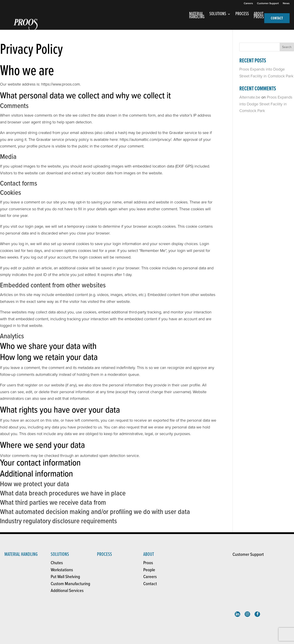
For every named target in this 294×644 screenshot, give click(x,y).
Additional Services (67, 591)
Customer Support (268, 3)
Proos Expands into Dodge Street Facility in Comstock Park (266, 104)
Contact (150, 584)
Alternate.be (250, 97)
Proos (148, 563)
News (286, 3)
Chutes (57, 563)
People (149, 570)
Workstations (62, 570)
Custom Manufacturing (70, 584)
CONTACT (277, 18)
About (149, 554)
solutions (60, 554)
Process (104, 554)
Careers (248, 3)
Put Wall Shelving (65, 577)
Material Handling (21, 554)
